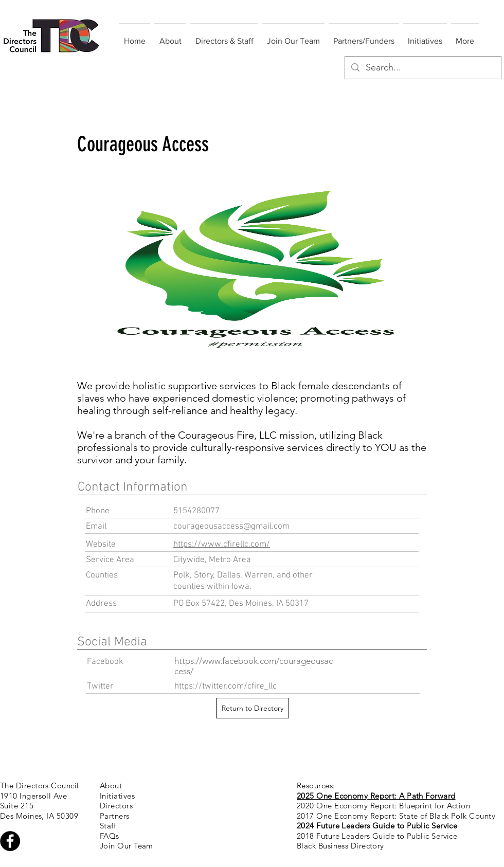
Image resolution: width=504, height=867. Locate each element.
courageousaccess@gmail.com (231, 527)
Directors (116, 806)
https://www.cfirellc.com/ (222, 545)
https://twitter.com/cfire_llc (226, 687)
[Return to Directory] (253, 708)
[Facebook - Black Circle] (10, 841)
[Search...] (422, 68)
